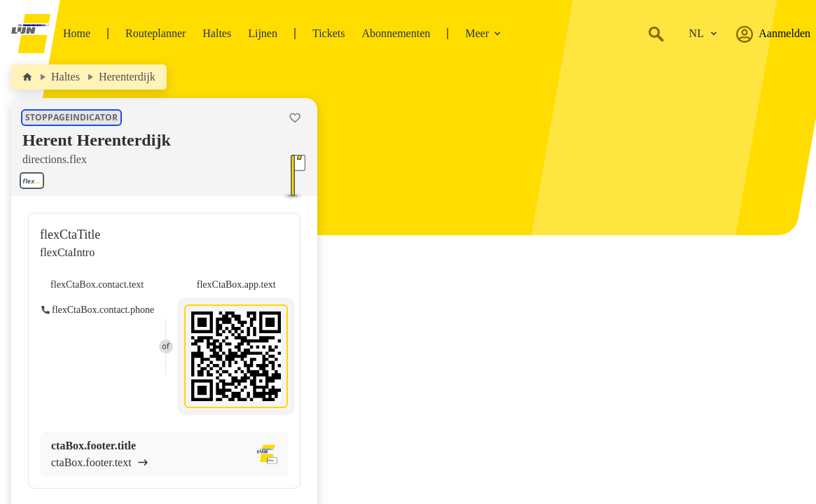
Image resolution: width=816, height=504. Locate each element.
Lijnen (263, 33)
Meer (483, 33)
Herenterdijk (127, 77)
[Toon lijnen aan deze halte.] (35, 181)
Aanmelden (773, 34)
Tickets (329, 33)
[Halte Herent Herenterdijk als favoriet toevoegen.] (295, 118)
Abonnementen (396, 33)
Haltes (217, 33)
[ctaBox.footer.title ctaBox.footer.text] (164, 454)
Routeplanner (155, 33)
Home (77, 33)
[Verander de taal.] (703, 34)
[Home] (27, 77)
